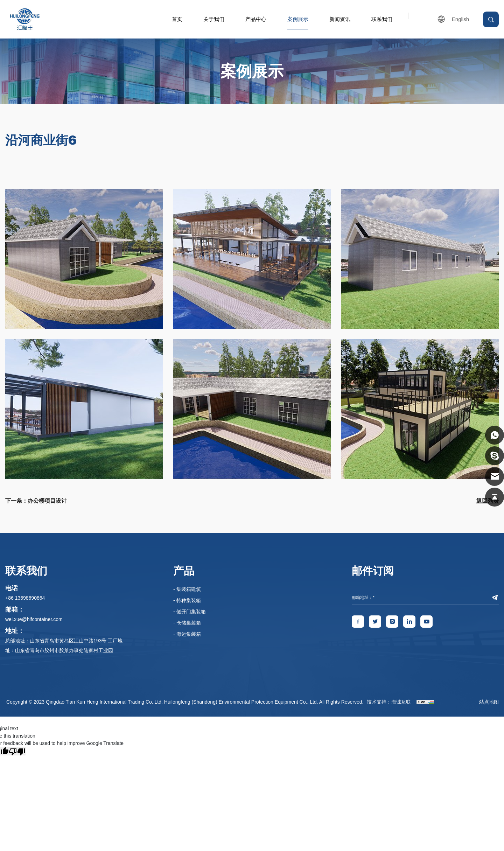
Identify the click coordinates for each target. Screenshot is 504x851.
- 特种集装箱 (187, 600)
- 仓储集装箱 (187, 623)
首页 (177, 19)
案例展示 (298, 19)
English (460, 19)
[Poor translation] (17, 751)
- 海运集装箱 (187, 634)
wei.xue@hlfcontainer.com (34, 619)
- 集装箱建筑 (187, 589)
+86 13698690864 (25, 598)
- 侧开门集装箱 (190, 612)
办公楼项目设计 (47, 501)
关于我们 (214, 19)
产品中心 (256, 19)
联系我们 (382, 19)
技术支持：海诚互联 (389, 702)
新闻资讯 (340, 19)
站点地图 (489, 702)
